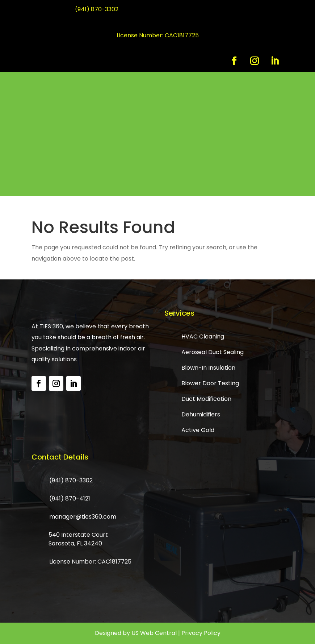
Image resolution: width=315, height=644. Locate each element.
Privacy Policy (201, 633)
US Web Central (154, 633)
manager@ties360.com (83, 517)
